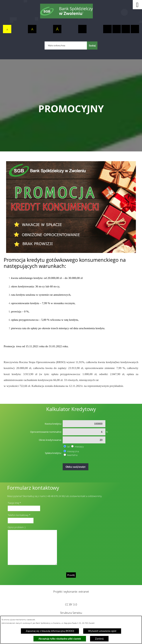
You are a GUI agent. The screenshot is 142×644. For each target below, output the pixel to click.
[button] (137, 5)
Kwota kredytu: (53, 424)
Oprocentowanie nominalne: (46, 432)
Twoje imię (13, 503)
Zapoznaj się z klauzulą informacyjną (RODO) (50, 631)
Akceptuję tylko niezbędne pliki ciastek (60, 639)
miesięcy (79, 447)
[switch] (82, 29)
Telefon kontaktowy (18, 515)
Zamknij (99, 639)
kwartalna (72, 455)
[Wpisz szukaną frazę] (66, 45)
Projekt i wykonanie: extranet (71, 591)
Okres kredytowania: (50, 440)
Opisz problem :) (17, 527)
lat (68, 447)
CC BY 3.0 (71, 604)
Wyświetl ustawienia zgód (102, 631)
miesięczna (73, 451)
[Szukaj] (92, 45)
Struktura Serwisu (71, 613)
